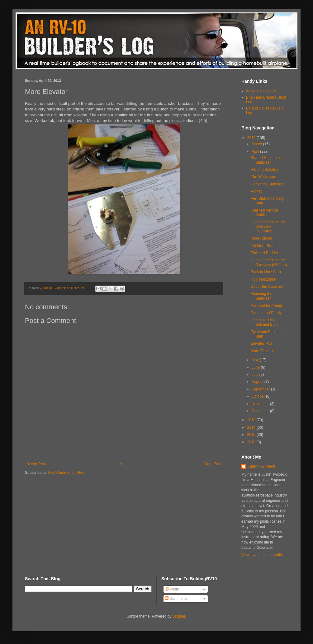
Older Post (212, 464)
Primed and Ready (266, 313)
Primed (257, 191)
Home (125, 464)
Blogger (179, 616)
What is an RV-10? (262, 91)
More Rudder (262, 238)
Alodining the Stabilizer (261, 296)
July (256, 375)
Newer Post (36, 464)
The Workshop (263, 177)
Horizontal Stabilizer (267, 184)
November (261, 404)
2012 (252, 138)
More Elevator (262, 351)
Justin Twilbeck (261, 466)
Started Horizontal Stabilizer (266, 160)
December (261, 411)
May (256, 360)
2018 (252, 442)
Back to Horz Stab (266, 272)
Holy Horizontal (263, 279)
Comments (176, 599)
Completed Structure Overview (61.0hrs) (269, 262)
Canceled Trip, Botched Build (265, 322)
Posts (172, 589)
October (259, 396)
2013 (252, 420)
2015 (252, 435)
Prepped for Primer (266, 306)
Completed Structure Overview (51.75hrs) (268, 227)
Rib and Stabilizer (265, 170)
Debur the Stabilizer (267, 287)
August (258, 382)
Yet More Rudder (265, 246)
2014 (252, 427)
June (256, 367)
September (261, 389)
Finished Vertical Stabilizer (264, 212)
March (257, 144)
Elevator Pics (262, 343)
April (256, 152)
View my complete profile (262, 555)
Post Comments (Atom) (67, 473)
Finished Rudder (264, 253)
